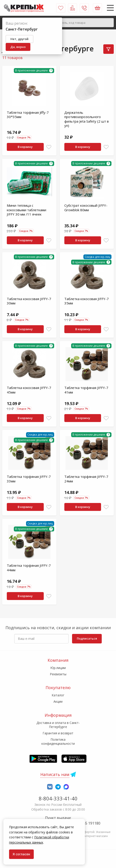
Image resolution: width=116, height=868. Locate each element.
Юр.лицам (58, 668)
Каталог (58, 695)
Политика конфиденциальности (58, 741)
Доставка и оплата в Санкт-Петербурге (58, 725)
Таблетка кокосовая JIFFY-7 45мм (29, 390)
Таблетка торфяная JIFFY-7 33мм (29, 479)
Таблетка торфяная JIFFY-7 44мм (29, 568)
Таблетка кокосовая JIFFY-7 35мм (87, 301)
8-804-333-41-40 (58, 798)
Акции (58, 701)
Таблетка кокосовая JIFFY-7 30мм (29, 301)
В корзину (25, 147)
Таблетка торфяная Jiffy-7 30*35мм (28, 115)
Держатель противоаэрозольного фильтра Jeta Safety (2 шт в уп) (87, 119)
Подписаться (87, 638)
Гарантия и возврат (58, 733)
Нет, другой (19, 39)
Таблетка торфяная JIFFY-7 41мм (86, 390)
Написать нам (55, 774)
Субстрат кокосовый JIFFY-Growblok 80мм (86, 208)
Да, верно (18, 47)
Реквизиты (58, 674)
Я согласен (21, 854)
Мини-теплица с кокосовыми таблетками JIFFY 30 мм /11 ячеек (27, 210)
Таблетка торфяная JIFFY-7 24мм (86, 479)
